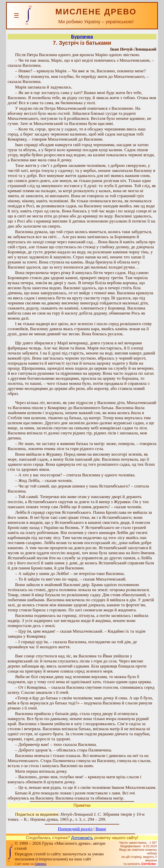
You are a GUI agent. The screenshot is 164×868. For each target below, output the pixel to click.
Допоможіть (82, 838)
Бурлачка (82, 37)
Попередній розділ (75, 829)
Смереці (40, 864)
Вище (101, 829)
